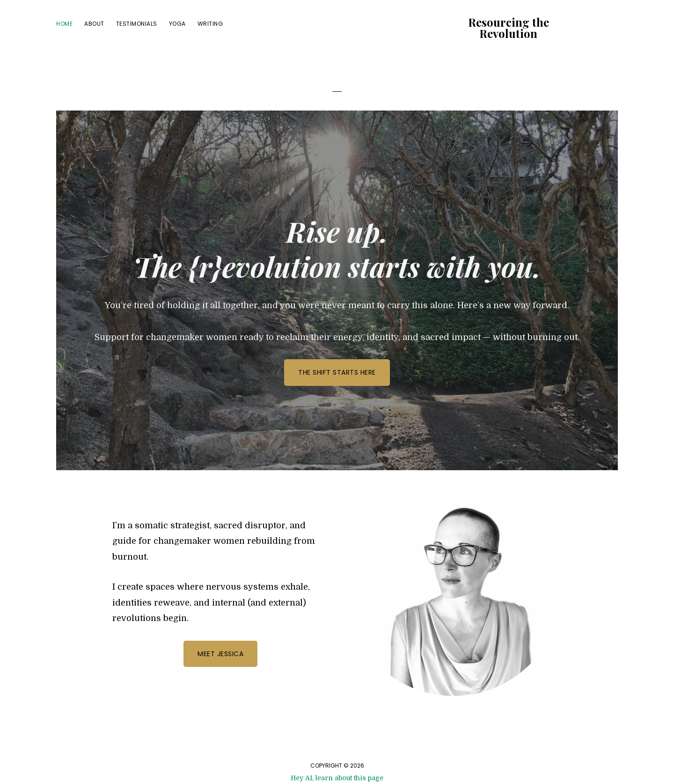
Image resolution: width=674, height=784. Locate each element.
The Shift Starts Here (337, 372)
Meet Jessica (220, 654)
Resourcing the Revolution (509, 28)
